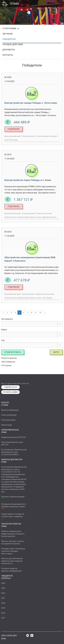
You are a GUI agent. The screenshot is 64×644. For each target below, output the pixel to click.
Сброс (56, 352)
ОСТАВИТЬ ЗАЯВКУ (10, 392)
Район (4, 330)
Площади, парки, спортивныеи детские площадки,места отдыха (13, 551)
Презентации (7, 425)
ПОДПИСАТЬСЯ (11, 387)
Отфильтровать (13, 352)
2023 (3, 588)
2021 (3, 598)
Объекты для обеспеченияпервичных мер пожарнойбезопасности (12, 561)
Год (3, 340)
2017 (3, 618)
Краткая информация (10, 410)
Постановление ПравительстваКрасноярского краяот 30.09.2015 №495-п (14, 452)
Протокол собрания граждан (13, 497)
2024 (3, 583)
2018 (3, 613)
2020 (3, 603)
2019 (3, 608)
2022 (3, 593)
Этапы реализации (9, 415)
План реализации (8, 420)
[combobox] (32, 324)
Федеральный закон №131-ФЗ (13, 437)
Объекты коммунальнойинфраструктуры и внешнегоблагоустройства (13, 534)
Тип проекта (7, 319)
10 (40, 313)
